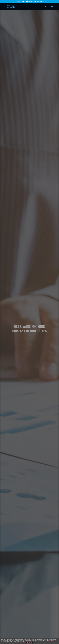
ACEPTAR (29, 643)
